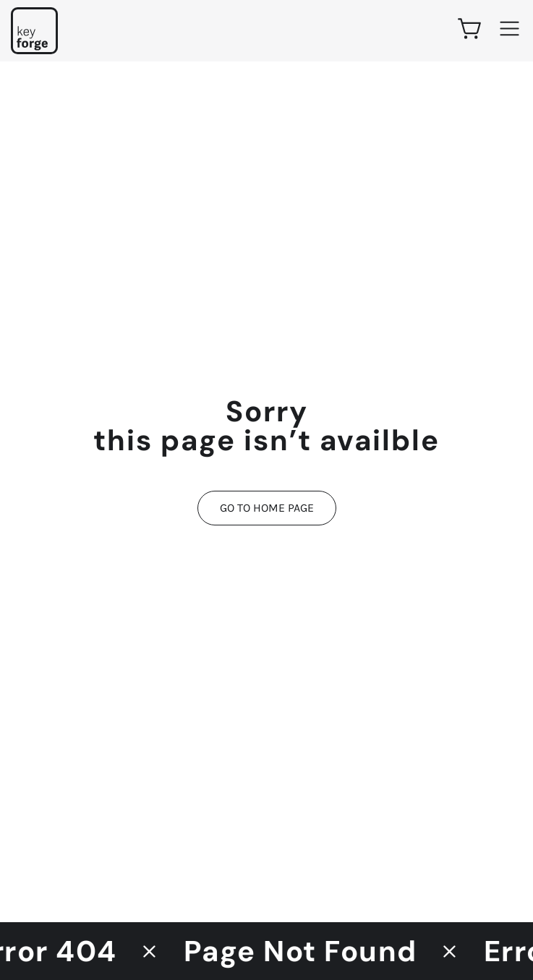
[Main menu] (509, 29)
